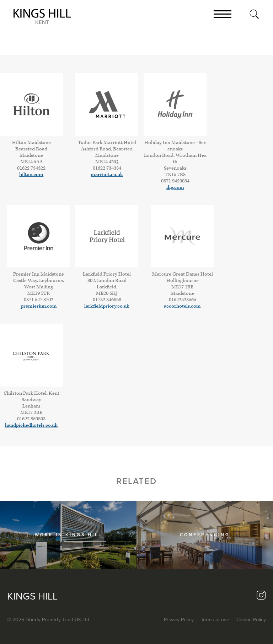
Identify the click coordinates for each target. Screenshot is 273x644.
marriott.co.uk (107, 175)
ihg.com (175, 187)
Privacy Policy (179, 620)
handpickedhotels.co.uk (31, 425)
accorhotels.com (182, 306)
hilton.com (31, 175)
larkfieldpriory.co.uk (107, 306)
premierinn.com (39, 306)
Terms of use (215, 620)
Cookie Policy (251, 620)
